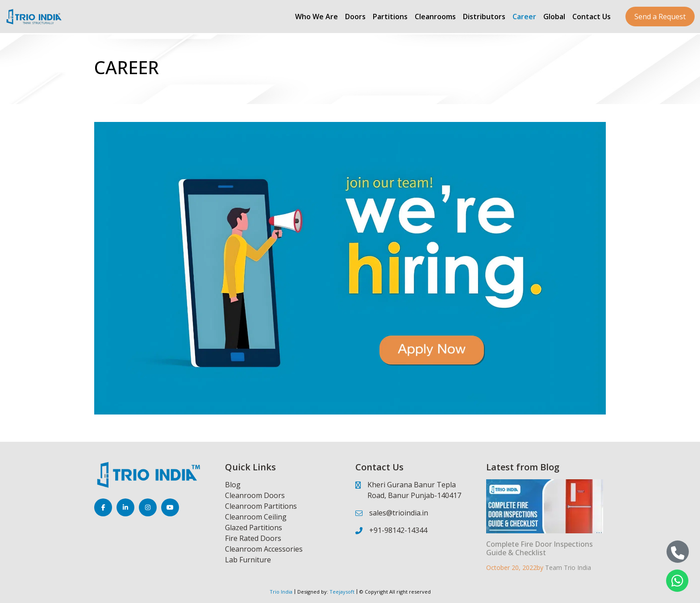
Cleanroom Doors (255, 495)
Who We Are (317, 17)
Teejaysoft (341, 592)
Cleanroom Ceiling (256, 517)
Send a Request (660, 17)
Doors (355, 17)
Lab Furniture (248, 560)
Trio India (281, 592)
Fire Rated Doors (253, 538)
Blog (233, 485)
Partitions (390, 17)
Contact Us (592, 17)
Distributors (484, 17)
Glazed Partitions (254, 528)
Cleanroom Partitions (261, 506)
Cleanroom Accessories (264, 549)
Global (554, 17)
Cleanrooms (435, 17)
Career (524, 17)
